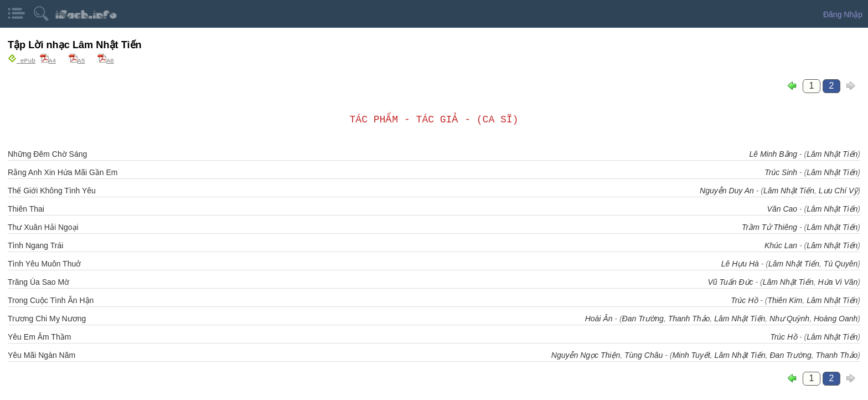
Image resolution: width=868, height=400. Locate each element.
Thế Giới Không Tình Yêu (52, 190)
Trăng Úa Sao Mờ (38, 281)
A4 (48, 60)
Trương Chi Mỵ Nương (47, 318)
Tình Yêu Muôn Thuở (44, 263)
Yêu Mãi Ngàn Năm (42, 355)
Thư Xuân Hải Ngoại (43, 227)
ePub (22, 60)
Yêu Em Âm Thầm (39, 336)
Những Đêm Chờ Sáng (47, 153)
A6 (106, 60)
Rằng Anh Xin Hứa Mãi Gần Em (63, 172)
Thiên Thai (26, 208)
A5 (77, 60)
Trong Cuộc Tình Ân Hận (51, 300)
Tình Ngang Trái (35, 245)
